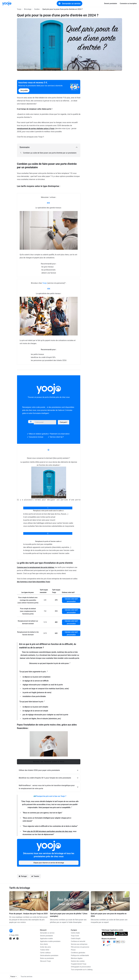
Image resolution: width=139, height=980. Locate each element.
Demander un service (69, 3)
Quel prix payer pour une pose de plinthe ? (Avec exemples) (69, 915)
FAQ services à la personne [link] (80, 947)
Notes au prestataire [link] (47, 958)
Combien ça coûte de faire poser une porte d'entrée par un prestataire (50, 153)
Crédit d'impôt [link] (76, 939)
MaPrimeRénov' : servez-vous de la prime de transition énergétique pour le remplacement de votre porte (47, 787)
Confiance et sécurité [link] (78, 941)
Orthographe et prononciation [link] (81, 967)
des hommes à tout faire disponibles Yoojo (34, 582)
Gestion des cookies (78, 961)
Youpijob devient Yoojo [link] (79, 964)
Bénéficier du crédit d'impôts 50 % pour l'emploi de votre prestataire (45, 778)
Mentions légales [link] (77, 958)
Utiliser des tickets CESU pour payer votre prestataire (39, 770)
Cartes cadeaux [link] (45, 953)
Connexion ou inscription (128, 3)
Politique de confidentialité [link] (80, 955)
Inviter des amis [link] (46, 947)
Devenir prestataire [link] (111, 3)
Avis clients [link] (44, 944)
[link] (7, 3)
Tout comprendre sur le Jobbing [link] (82, 970)
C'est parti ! (64, 422)
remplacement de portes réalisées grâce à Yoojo (36, 129)
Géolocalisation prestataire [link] (49, 955)
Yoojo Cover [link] (75, 936)
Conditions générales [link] (78, 953)
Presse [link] (73, 950)
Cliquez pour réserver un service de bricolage (49, 863)
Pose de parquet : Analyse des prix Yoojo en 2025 (28, 914)
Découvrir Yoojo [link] (46, 961)
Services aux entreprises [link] (79, 944)
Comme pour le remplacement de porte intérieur (36, 567)
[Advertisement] (111, 110)
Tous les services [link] (26, 977)
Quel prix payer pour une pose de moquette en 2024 (109, 915)
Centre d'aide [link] (75, 933)
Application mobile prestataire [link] (50, 941)
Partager (23, 876)
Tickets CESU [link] (45, 950)
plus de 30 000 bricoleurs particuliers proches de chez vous (50, 831)
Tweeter (35, 876)
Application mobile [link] (46, 939)
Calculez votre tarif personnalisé (71, 600)
